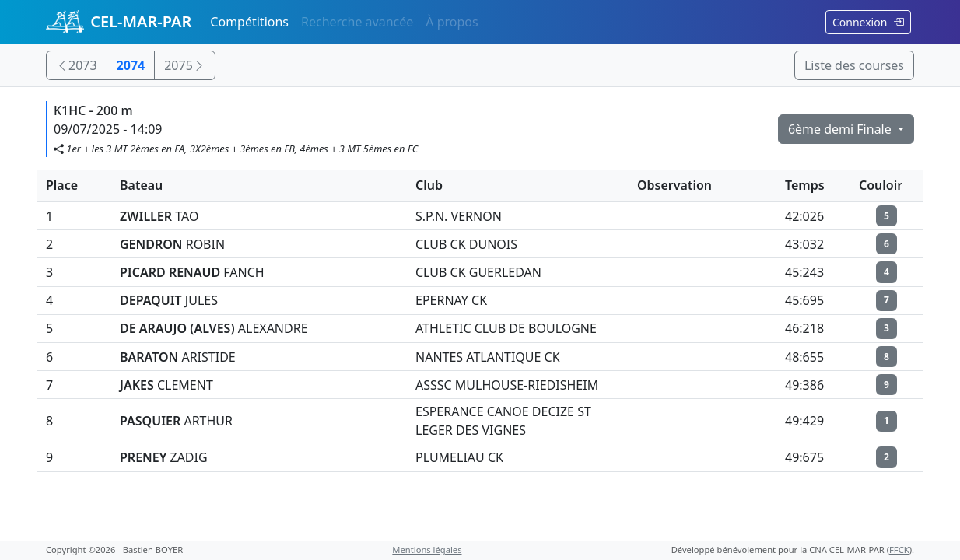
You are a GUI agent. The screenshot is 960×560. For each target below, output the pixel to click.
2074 (131, 65)
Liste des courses (854, 65)
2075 (185, 65)
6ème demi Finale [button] (841, 129)
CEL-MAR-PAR (119, 22)
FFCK (899, 549)
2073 (77, 65)
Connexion (868, 22)
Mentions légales (427, 549)
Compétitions (249, 22)
